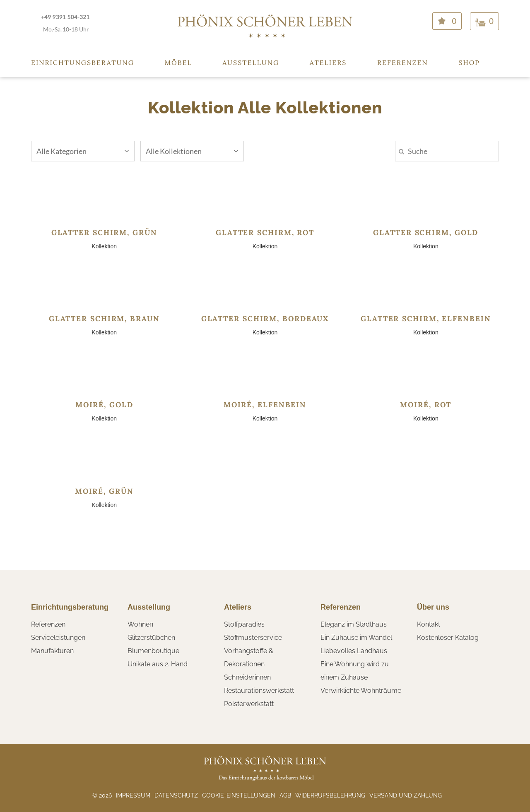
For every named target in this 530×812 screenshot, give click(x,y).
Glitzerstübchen (151, 638)
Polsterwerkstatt (249, 704)
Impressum (133, 795)
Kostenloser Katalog (448, 638)
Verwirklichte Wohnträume (361, 691)
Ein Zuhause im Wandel (356, 638)
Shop (469, 62)
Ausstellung (251, 62)
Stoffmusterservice (253, 638)
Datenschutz (176, 795)
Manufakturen (52, 651)
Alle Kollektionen (192, 151)
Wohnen (140, 624)
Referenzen (403, 62)
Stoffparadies (244, 624)
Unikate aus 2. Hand (158, 664)
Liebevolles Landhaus (354, 651)
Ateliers (328, 62)
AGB (285, 795)
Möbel (178, 62)
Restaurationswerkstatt (259, 691)
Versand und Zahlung (406, 795)
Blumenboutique (153, 651)
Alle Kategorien (83, 151)
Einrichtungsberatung (83, 62)
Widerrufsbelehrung (330, 795)
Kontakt (429, 624)
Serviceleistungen (58, 638)
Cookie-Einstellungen (239, 795)
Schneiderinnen (247, 677)
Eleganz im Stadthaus (354, 624)
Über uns (433, 607)
